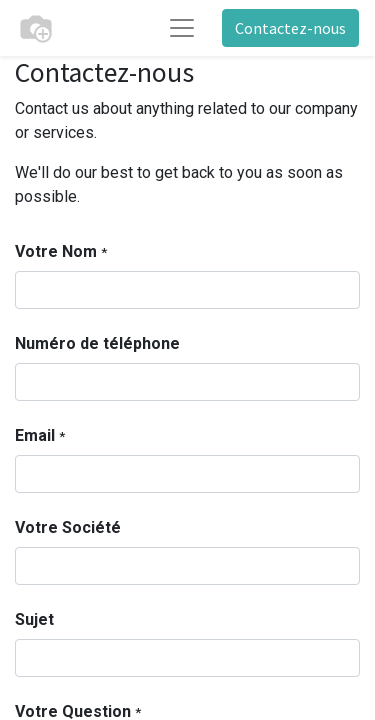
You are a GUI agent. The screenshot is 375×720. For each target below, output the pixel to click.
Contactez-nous (290, 28)
